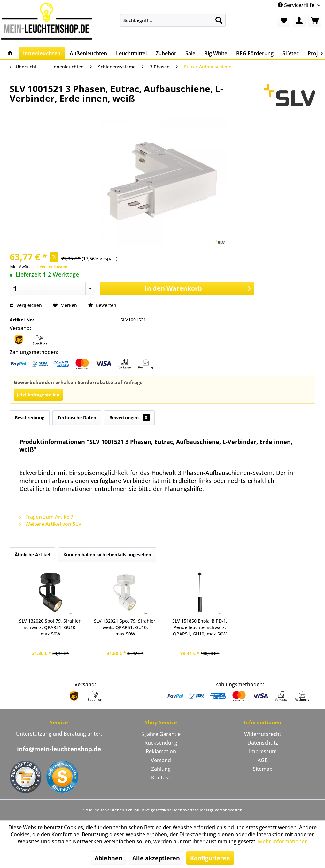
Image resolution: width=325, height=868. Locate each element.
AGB (263, 760)
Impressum (263, 751)
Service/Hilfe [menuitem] (297, 5)
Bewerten (102, 305)
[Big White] (216, 53)
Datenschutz (263, 743)
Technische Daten (77, 418)
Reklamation (161, 751)
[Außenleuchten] (88, 53)
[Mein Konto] (299, 20)
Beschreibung (30, 418)
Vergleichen (26, 305)
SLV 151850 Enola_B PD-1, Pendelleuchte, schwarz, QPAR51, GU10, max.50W (200, 627)
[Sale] (190, 53)
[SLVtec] (291, 53)
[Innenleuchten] (42, 53)
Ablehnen (108, 858)
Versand (161, 760)
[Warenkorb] (315, 20)
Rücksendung (161, 743)
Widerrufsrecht (263, 734)
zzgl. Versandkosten (49, 267)
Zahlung (161, 769)
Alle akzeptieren (156, 858)
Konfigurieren (210, 858)
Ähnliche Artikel (32, 554)
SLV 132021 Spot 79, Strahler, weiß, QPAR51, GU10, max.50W (125, 627)
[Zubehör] (166, 53)
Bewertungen (129, 418)
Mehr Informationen (283, 841)
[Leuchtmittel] (131, 53)
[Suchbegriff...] (173, 20)
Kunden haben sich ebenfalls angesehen (107, 554)
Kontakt (161, 777)
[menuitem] (173, 20)
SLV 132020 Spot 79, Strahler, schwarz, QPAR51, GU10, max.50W (50, 627)
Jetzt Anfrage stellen (38, 395)
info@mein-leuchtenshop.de (59, 749)
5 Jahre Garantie (161, 734)
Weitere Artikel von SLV (50, 524)
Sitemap (263, 769)
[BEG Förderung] (255, 53)
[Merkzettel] (283, 20)
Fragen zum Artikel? (46, 517)
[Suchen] (219, 20)
